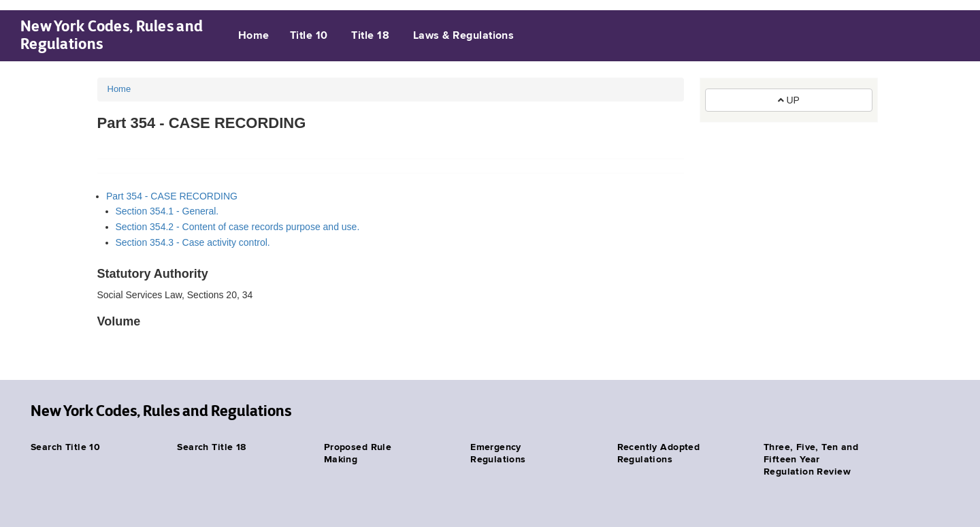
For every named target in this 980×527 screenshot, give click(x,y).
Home (254, 36)
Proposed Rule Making (358, 453)
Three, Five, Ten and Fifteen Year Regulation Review (811, 460)
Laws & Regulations (464, 36)
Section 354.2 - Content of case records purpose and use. (238, 227)
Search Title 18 (211, 447)
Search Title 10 (65, 447)
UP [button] (789, 100)
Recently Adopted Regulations (659, 453)
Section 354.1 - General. (167, 211)
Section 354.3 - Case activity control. (193, 242)
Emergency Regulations (498, 453)
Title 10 (309, 36)
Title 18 (370, 36)
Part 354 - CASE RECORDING (172, 196)
